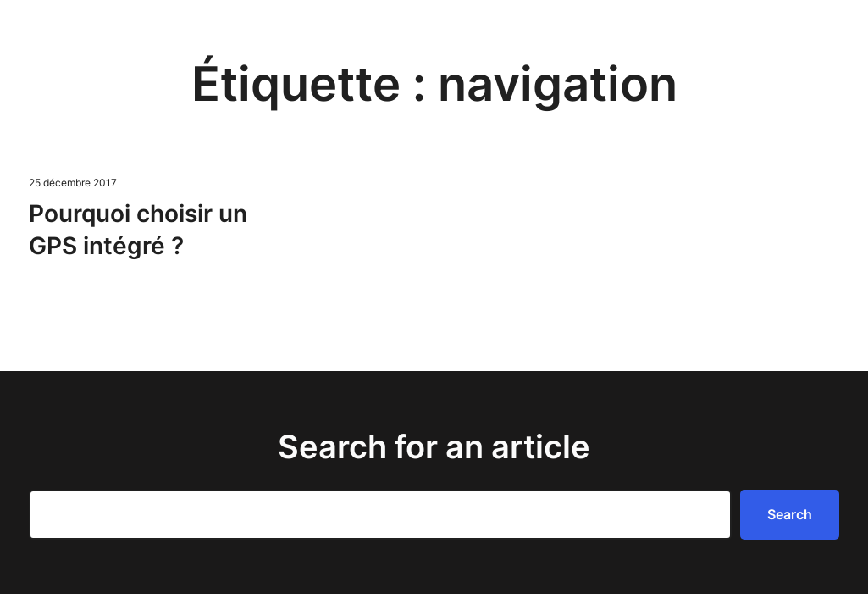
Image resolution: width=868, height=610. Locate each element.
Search (790, 514)
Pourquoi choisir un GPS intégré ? (138, 230)
